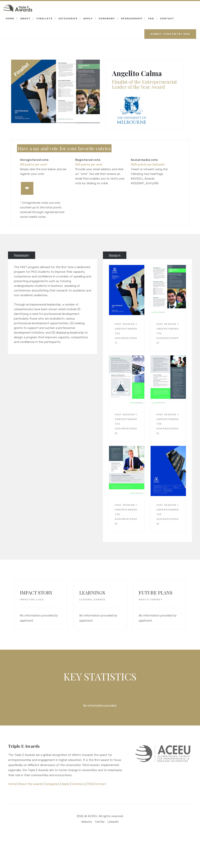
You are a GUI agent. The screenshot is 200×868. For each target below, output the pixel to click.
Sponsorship (132, 19)
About (25, 19)
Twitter (100, 822)
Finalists (45, 19)
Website (87, 822)
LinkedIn (113, 822)
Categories (68, 19)
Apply (88, 19)
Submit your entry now (170, 34)
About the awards (31, 784)
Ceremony (107, 19)
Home (10, 19)
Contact (167, 19)
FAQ (151, 19)
